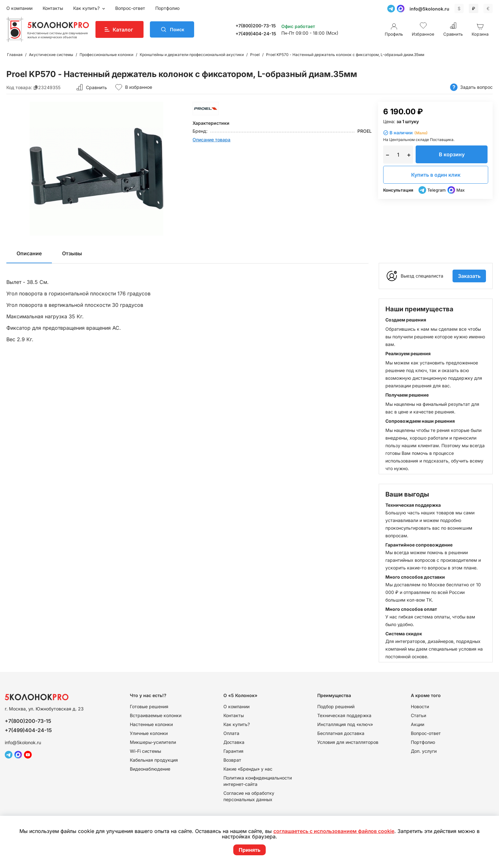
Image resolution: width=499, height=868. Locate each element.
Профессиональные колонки (106, 55)
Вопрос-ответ (130, 8)
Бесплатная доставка (341, 733)
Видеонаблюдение (150, 769)
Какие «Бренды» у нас (248, 769)
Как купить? (87, 8)
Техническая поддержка (344, 715)
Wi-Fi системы (145, 751)
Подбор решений (336, 706)
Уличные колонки (149, 733)
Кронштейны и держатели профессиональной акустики (192, 55)
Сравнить (96, 87)
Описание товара (211, 140)
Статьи (418, 715)
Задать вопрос (471, 87)
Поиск (179, 30)
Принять (250, 850)
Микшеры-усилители (153, 742)
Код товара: (19, 87)
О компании (19, 8)
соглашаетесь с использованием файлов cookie (334, 831)
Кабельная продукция (154, 760)
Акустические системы (51, 55)
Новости (420, 706)
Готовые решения (149, 706)
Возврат (232, 760)
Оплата (231, 733)
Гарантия (233, 751)
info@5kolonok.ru (429, 9)
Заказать (469, 276)
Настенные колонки (151, 724)
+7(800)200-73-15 (258, 26)
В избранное (134, 87)
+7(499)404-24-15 (258, 34)
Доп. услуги (424, 751)
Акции (418, 724)
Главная (15, 55)
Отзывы (72, 253)
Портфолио (167, 8)
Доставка (234, 742)
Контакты (53, 8)
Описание (29, 253)
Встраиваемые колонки (156, 715)
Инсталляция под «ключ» (345, 724)
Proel (255, 55)
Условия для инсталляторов (348, 742)
